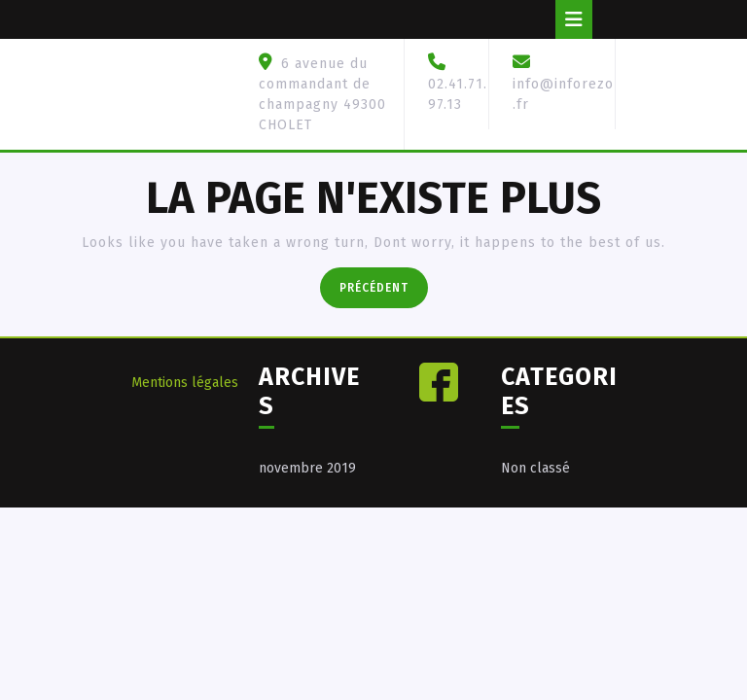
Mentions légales (185, 383)
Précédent (384, 285)
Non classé (535, 468)
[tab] (574, 19)
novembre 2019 (307, 468)
